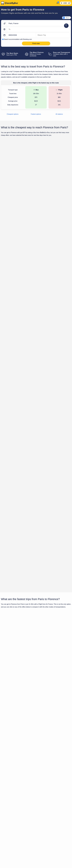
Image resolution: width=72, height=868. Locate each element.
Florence (65, 741)
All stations (59, 114)
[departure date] (21, 35)
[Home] (28, 3)
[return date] (53, 35)
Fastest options (36, 114)
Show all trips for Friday (36, 408)
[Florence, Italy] (38, 29)
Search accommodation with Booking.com (18, 39)
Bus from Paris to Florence (44, 708)
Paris (53, 741)
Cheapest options (13, 114)
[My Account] (57, 3)
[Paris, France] (38, 23)
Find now (62, 172)
